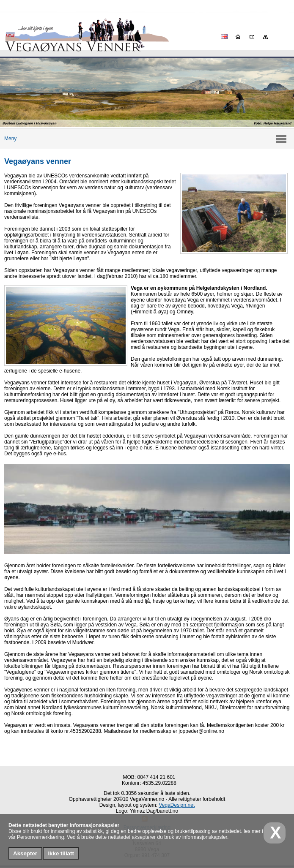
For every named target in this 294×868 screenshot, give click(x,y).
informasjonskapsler (95, 825)
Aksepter (25, 853)
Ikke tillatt (61, 853)
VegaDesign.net (177, 805)
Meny (8, 139)
